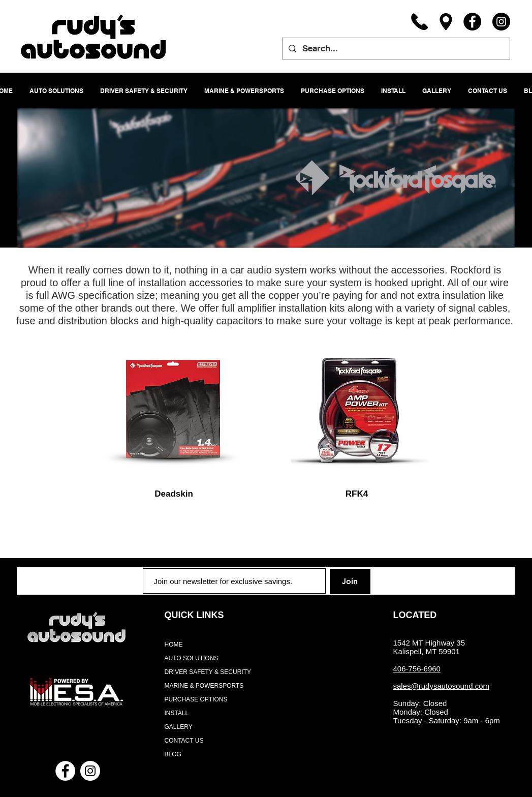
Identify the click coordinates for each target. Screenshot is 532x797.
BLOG (173, 754)
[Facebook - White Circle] (65, 771)
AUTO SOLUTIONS (192, 658)
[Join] (350, 581)
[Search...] (395, 49)
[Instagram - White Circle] (90, 771)
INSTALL (177, 713)
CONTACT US (184, 741)
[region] (174, 411)
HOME (174, 645)
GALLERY (179, 727)
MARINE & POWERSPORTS (204, 686)
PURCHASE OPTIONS (196, 699)
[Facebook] (472, 22)
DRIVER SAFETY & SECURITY (208, 672)
